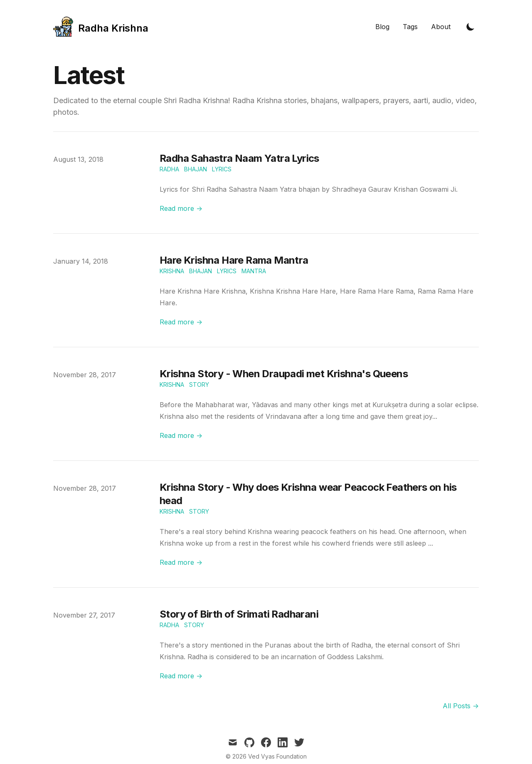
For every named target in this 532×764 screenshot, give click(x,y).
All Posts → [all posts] (461, 706)
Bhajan (196, 169)
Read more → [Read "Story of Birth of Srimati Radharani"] (181, 676)
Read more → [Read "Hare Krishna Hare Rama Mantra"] (181, 322)
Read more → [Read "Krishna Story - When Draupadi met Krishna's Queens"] (181, 435)
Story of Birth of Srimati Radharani (239, 614)
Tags (410, 27)
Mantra (254, 271)
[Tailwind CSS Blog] (101, 27)
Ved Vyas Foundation (277, 756)
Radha (169, 169)
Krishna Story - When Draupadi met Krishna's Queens (284, 374)
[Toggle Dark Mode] (470, 27)
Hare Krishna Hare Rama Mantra (234, 260)
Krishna (172, 271)
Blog (382, 27)
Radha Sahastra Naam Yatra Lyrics (239, 158)
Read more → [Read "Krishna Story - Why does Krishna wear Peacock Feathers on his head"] (181, 562)
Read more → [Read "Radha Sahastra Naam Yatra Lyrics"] (181, 208)
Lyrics (222, 169)
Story (199, 384)
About (441, 27)
